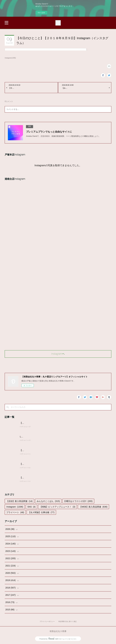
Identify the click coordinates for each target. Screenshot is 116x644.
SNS (31, 507)
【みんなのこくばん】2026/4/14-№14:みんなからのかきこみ (49, 450)
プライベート (15, 512)
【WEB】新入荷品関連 (93, 507)
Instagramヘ (58, 354)
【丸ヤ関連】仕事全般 (41, 512)
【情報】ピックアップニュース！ (57, 507)
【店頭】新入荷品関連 (19, 501)
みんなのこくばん (48, 501)
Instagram (15, 507)
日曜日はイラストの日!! (78, 501)
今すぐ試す (41, 13)
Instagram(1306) (10, 58)
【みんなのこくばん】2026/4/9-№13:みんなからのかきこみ (48, 478)
